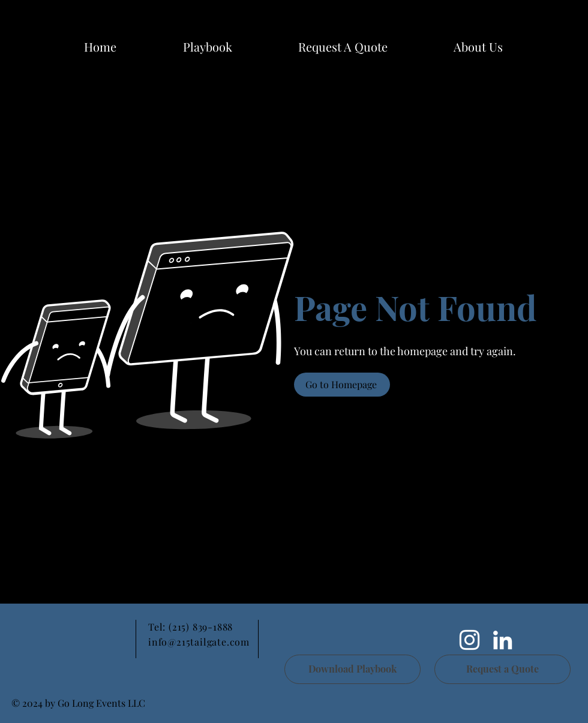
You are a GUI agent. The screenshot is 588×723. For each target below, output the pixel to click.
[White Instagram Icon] (469, 640)
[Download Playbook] (352, 669)
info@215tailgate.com (199, 642)
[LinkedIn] (502, 640)
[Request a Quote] (502, 669)
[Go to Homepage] (342, 385)
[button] (478, 47)
